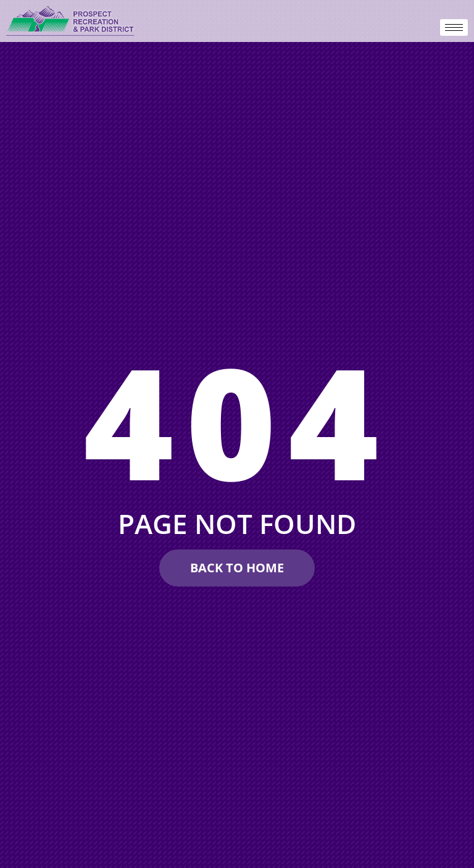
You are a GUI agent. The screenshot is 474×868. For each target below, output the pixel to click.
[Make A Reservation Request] (237, 568)
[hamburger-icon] (454, 27)
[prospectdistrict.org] (71, 21)
